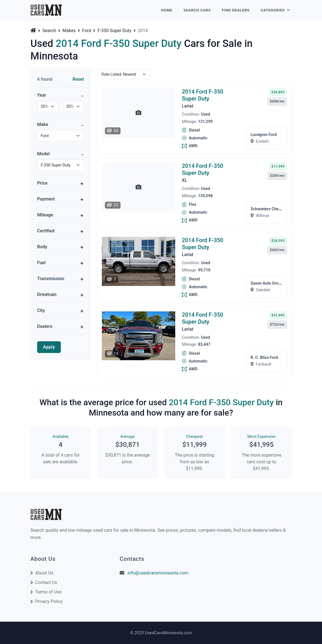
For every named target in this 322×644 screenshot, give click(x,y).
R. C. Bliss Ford (264, 358)
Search (49, 31)
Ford (86, 31)
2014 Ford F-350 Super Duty (203, 95)
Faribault (264, 364)
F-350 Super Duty (114, 31)
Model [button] (43, 154)
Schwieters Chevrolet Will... (275, 209)
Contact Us (46, 582)
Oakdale (263, 290)
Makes (69, 31)
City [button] (41, 310)
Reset (78, 79)
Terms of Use (48, 592)
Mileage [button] (45, 215)
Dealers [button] (45, 326)
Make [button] (43, 124)
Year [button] (42, 95)
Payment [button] (46, 199)
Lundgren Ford (264, 135)
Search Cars (197, 10)
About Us (44, 573)
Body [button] (42, 247)
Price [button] (42, 183)
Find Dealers (236, 10)
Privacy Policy (49, 601)
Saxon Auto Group (267, 283)
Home (167, 10)
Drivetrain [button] (47, 294)
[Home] (34, 30)
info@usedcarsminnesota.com (158, 573)
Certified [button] (46, 231)
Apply (49, 347)
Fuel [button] (41, 263)
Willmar (263, 216)
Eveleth (262, 141)
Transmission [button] (51, 279)
